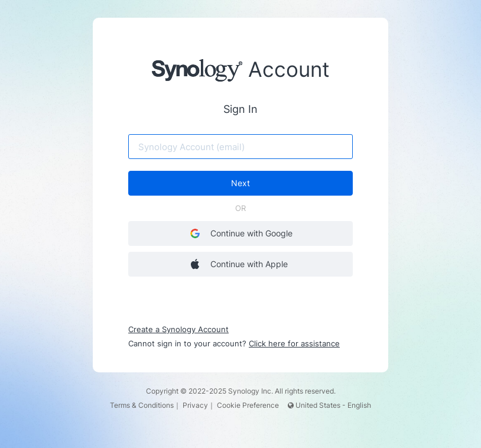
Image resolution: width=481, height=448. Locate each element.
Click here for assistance (294, 343)
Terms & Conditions (142, 405)
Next (240, 183)
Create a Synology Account (178, 329)
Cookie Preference (248, 405)
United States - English (329, 405)
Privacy (195, 405)
